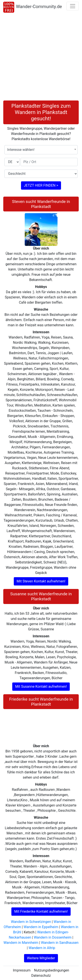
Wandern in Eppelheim (41, 927)
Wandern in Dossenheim (53, 937)
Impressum (22, 970)
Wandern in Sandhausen (60, 943)
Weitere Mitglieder (41, 958)
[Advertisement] (41, 57)
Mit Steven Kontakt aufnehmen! (41, 581)
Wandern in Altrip (42, 948)
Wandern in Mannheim (21, 943)
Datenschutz (41, 976)
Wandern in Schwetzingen (31, 922)
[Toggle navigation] (73, 6)
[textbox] (41, 150)
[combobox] (41, 150)
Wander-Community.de (39, 7)
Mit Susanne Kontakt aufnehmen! (41, 687)
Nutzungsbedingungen (52, 970)
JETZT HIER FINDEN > (41, 185)
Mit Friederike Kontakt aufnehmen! (41, 911)
